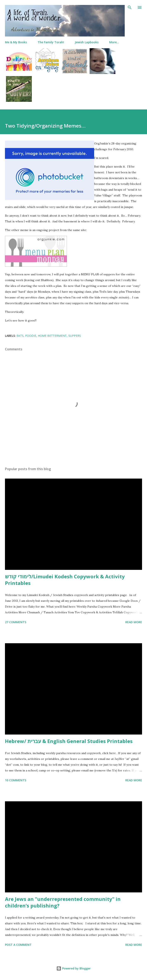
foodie (31, 336)
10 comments (16, 780)
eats (20, 336)
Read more (134, 622)
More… (114, 42)
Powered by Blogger (73, 968)
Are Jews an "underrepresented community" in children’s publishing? (63, 902)
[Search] (130, 7)
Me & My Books (16, 42)
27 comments (16, 622)
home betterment (52, 336)
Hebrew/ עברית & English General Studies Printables (69, 741)
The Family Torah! (51, 42)
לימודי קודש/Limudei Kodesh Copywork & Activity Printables (65, 580)
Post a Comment (18, 945)
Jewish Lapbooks (87, 42)
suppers (75, 336)
